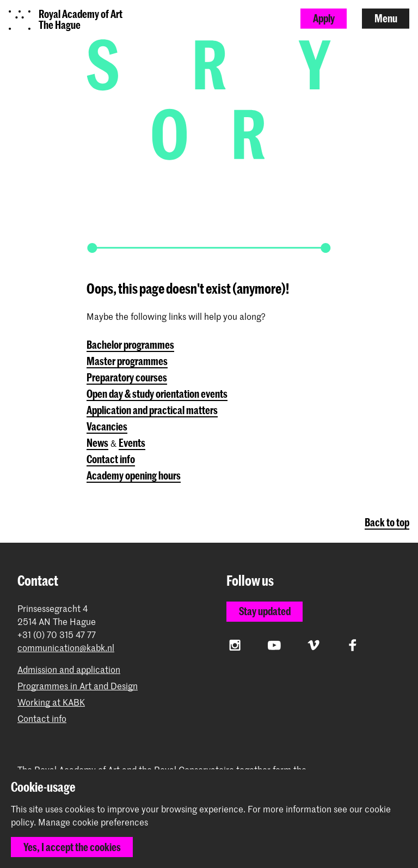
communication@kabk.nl (66, 648)
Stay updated (265, 611)
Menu (386, 18)
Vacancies (107, 426)
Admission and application (69, 669)
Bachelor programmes (130, 345)
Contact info (111, 459)
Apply (324, 18)
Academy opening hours (134, 475)
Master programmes (127, 361)
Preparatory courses (127, 377)
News (97, 443)
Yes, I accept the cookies (72, 847)
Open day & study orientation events (157, 394)
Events (132, 443)
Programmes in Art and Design (78, 686)
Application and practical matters (152, 410)
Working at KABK (51, 702)
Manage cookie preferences (93, 822)
